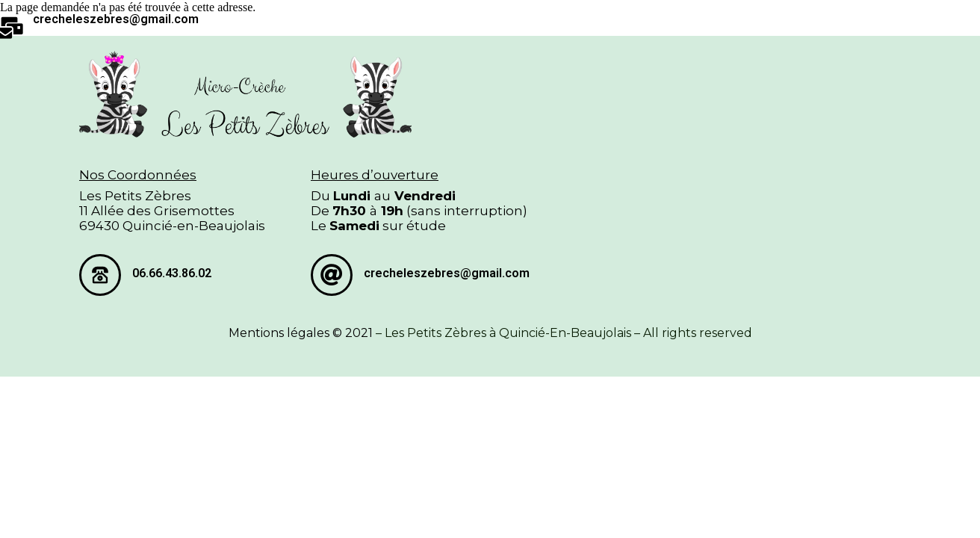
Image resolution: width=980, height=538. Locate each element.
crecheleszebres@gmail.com (116, 19)
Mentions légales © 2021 (301, 333)
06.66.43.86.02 (172, 273)
